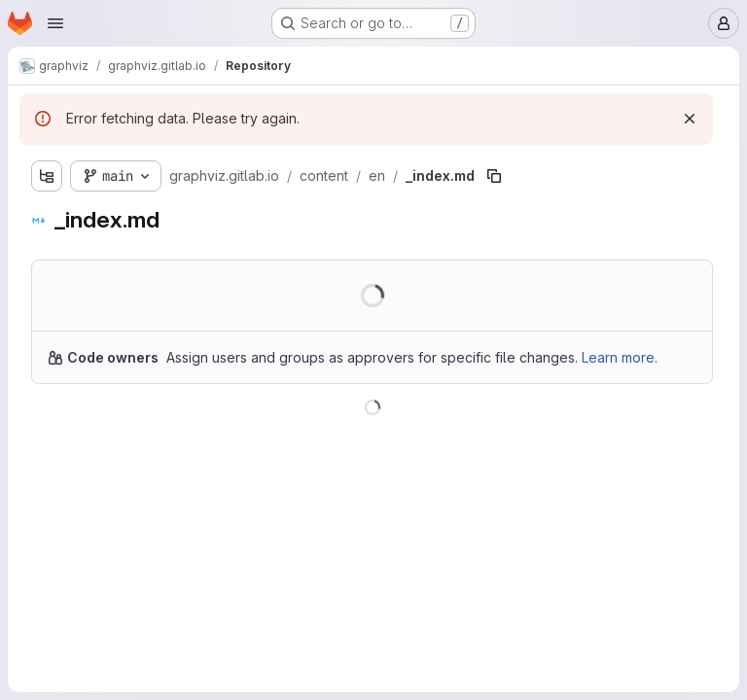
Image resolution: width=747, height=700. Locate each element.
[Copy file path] (494, 176)
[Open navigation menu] (55, 23)
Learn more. (620, 357)
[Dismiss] (690, 119)
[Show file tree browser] (47, 176)
